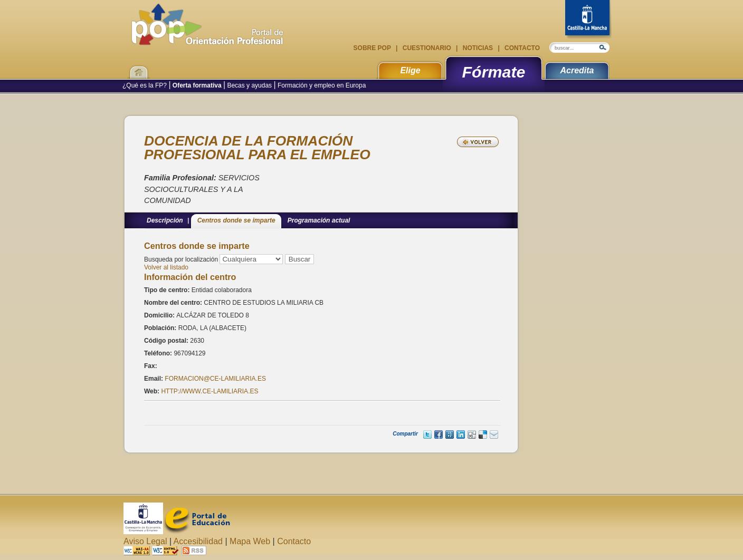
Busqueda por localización (181, 259)
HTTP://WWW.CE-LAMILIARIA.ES (209, 391)
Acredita (577, 70)
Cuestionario (427, 48)
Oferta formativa (197, 85)
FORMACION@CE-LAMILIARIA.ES (215, 379)
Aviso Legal (145, 541)
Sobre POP (373, 48)
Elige (410, 70)
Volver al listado (166, 267)
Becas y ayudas (249, 85)
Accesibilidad (198, 541)
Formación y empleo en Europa (321, 85)
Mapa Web (250, 541)
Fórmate (494, 72)
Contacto (521, 48)
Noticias (478, 48)
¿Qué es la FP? (145, 85)
